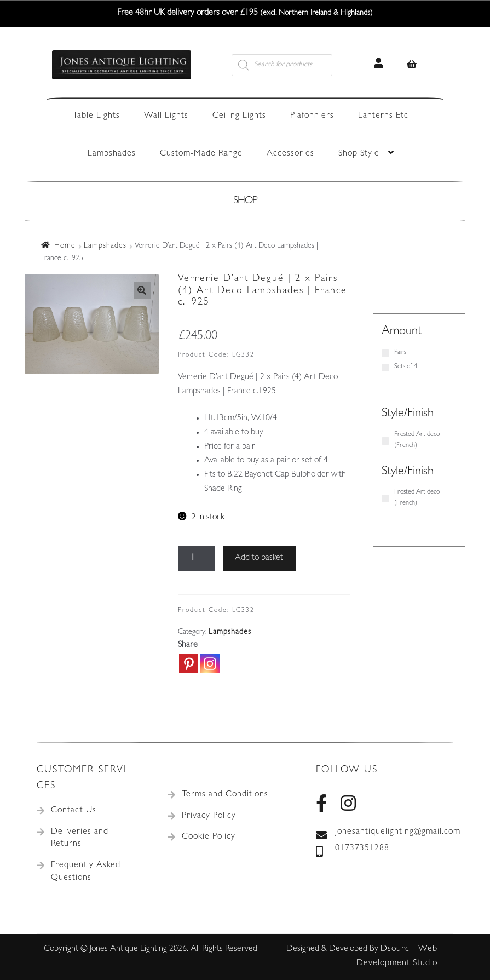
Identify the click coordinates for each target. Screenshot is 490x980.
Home (65, 246)
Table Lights (96, 116)
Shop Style (359, 154)
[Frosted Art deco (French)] (385, 441)
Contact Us (74, 811)
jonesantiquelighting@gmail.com (385, 833)
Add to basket (259, 558)
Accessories (290, 154)
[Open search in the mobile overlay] (295, 65)
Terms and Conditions (225, 795)
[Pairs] (385, 353)
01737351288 (353, 849)
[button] (142, 290)
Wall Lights (166, 116)
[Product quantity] (197, 559)
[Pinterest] (189, 664)
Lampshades (112, 154)
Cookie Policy (209, 837)
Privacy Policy (209, 816)
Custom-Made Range (201, 154)
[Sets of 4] (385, 368)
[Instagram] (210, 664)
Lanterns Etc (383, 116)
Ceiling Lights (239, 116)
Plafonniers (312, 116)
